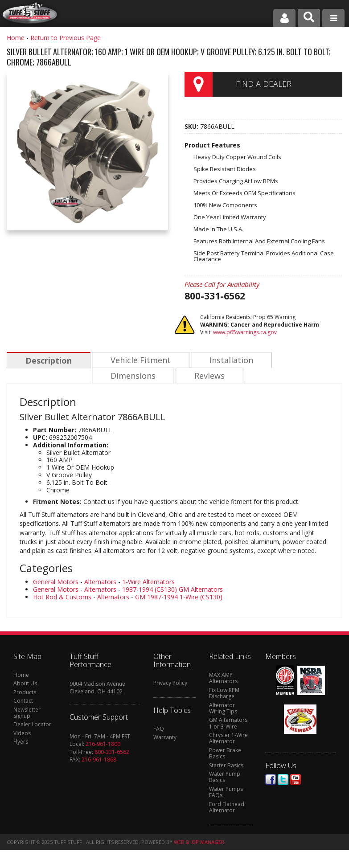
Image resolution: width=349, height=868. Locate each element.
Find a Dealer (264, 84)
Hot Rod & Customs (62, 598)
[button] (309, 18)
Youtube (296, 780)
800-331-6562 (112, 753)
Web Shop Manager (199, 843)
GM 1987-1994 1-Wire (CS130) (179, 598)
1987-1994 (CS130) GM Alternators (172, 590)
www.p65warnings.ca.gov (245, 332)
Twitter (283, 780)
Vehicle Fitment (139, 360)
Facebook (271, 780)
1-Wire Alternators (148, 583)
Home (16, 38)
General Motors (56, 583)
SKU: (192, 126)
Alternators (100, 583)
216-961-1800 (103, 745)
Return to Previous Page (66, 38)
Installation (229, 360)
